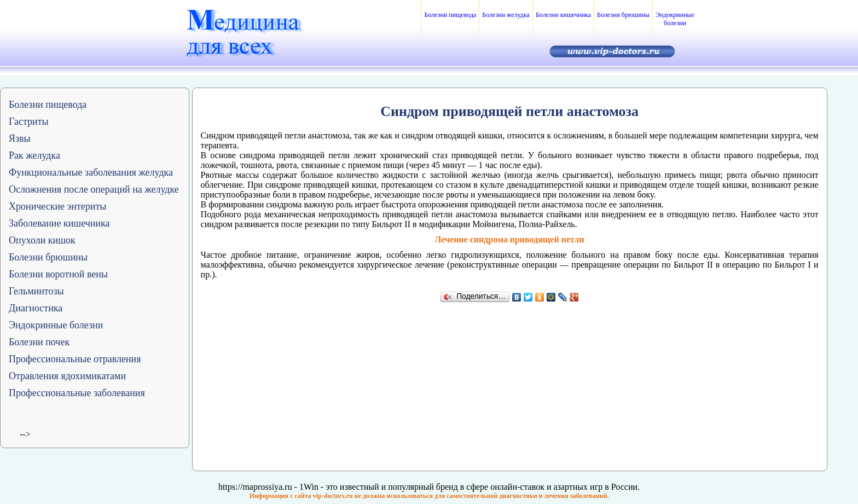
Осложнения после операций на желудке (94, 189)
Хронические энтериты (57, 206)
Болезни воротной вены (58, 274)
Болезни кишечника (563, 15)
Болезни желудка (506, 15)
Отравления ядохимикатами (67, 376)
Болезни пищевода (450, 15)
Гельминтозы (36, 291)
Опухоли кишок (42, 240)
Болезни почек (39, 342)
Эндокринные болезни (675, 19)
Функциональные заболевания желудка (91, 172)
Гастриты (29, 121)
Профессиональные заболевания (77, 393)
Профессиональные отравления (75, 359)
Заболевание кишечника (59, 223)
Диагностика (36, 308)
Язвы (20, 138)
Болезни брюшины (623, 15)
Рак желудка (34, 155)
